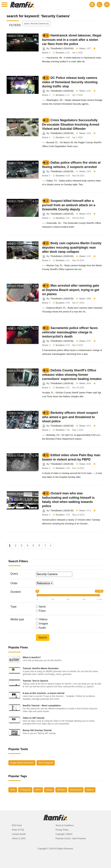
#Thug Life (25, 790)
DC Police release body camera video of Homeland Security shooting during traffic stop (70, 82)
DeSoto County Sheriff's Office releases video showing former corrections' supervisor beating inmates (72, 375)
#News (49, 790)
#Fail (13, 790)
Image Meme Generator (22, 763)
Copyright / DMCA (64, 834)
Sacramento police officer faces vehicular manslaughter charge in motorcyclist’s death (70, 332)
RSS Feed (17, 825)
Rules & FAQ (18, 830)
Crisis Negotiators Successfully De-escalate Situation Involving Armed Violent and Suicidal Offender (71, 124)
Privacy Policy (62, 830)
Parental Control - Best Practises (71, 839)
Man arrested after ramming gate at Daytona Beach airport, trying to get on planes (71, 290)
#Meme (90, 790)
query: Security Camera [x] (36, 24)
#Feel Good (76, 790)
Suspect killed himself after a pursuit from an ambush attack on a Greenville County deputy (69, 205)
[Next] (51, 546)
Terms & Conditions (65, 825)
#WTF (38, 790)
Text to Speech (46, 763)
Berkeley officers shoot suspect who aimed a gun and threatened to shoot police (70, 417)
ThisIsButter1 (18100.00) (62, 48)
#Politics (61, 790)
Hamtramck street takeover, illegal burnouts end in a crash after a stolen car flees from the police (72, 40)
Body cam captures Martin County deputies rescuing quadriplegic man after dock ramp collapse (72, 247)
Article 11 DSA (19, 839)
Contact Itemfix (19, 834)
